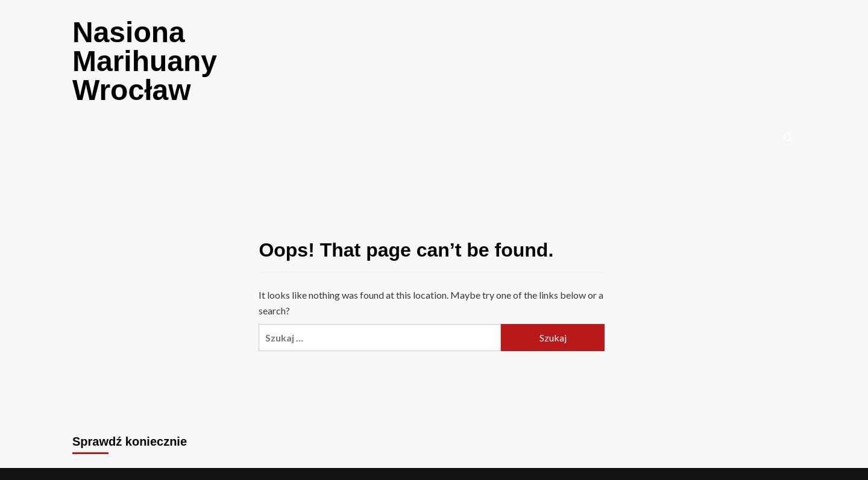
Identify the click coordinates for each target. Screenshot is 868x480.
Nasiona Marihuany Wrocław (145, 61)
